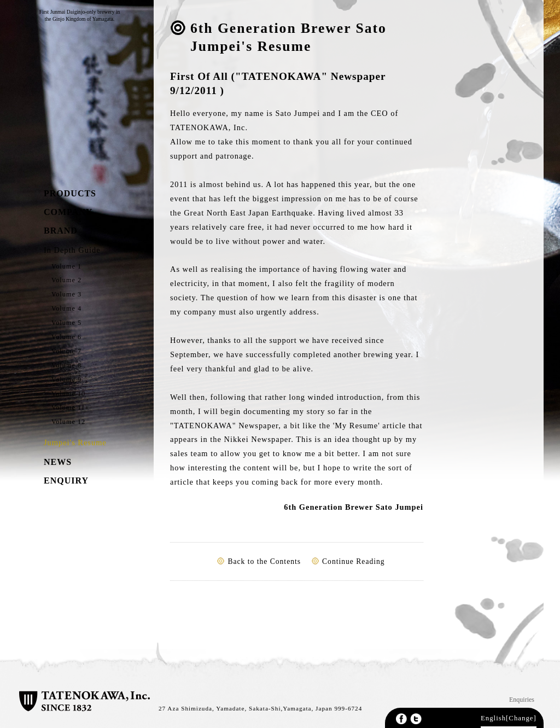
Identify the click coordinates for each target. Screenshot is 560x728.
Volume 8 (66, 365)
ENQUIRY (66, 481)
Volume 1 (66, 266)
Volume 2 (66, 280)
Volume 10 (68, 394)
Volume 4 (66, 308)
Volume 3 (66, 294)
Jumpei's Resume (75, 442)
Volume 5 (66, 323)
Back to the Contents (264, 561)
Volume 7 (66, 351)
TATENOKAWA (72, 103)
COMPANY (68, 212)
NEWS (58, 462)
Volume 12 (68, 422)
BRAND (61, 231)
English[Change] (509, 718)
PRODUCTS (70, 193)
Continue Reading (354, 561)
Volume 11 (68, 407)
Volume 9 (66, 380)
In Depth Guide (72, 250)
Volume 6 (66, 337)
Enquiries (522, 700)
